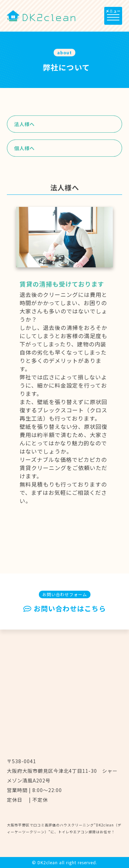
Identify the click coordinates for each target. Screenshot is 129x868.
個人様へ (24, 148)
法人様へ (24, 124)
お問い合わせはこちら (65, 609)
